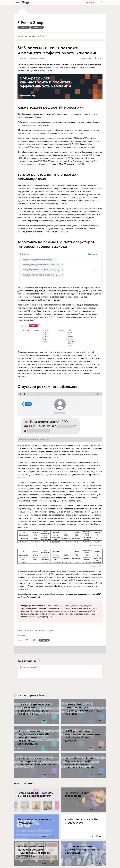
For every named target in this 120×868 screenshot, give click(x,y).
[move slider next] (25, 394)
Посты (20, 36)
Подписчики (31, 36)
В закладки (44, 640)
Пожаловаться (37, 27)
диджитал (50, 631)
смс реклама (29, 631)
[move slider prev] (21, 394)
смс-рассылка (40, 631)
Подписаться (24, 27)
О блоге (42, 36)
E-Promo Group (30, 23)
